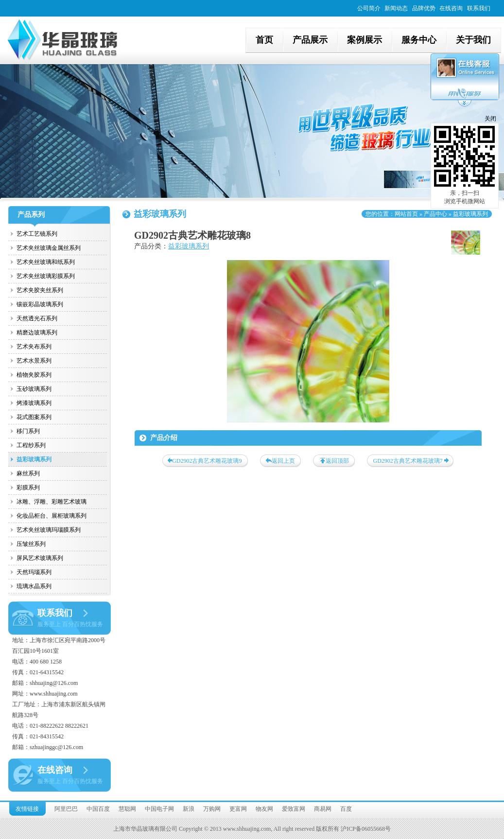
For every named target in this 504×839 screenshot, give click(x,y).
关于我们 (473, 40)
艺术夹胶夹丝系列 (40, 290)
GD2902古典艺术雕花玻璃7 (408, 461)
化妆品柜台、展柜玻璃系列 (52, 516)
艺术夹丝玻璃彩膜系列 (46, 276)
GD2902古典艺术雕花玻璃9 (207, 461)
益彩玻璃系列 (34, 459)
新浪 (189, 809)
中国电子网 (159, 809)
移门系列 (28, 431)
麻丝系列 (28, 473)
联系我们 (479, 8)
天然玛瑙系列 (34, 572)
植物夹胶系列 (34, 375)
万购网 (212, 809)
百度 (346, 809)
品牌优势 (424, 8)
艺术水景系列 (34, 361)
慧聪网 (127, 809)
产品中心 (435, 214)
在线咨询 (451, 8)
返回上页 (283, 461)
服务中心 (419, 40)
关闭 (490, 119)
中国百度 (98, 809)
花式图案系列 (34, 417)
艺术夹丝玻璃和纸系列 (46, 262)
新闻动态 (396, 8)
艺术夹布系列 (34, 347)
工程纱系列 (31, 445)
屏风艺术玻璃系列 (40, 558)
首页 (264, 40)
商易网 (323, 809)
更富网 (238, 809)
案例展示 (365, 40)
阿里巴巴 (66, 809)
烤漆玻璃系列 (34, 403)
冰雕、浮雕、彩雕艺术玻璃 (52, 502)
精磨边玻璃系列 (37, 332)
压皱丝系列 (31, 544)
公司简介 (369, 8)
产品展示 (310, 40)
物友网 (264, 809)
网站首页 (406, 214)
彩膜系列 (28, 488)
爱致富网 (294, 809)
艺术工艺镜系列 (37, 234)
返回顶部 (337, 461)
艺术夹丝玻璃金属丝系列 (49, 248)
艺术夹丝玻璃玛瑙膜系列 (49, 530)
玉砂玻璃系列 (34, 389)
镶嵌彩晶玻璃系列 (40, 304)
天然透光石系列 (37, 318)
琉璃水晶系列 (34, 586)
